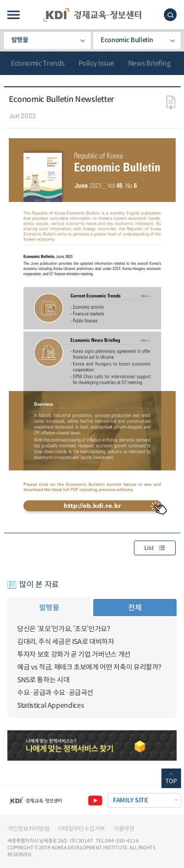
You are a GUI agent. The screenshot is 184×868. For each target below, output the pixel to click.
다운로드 (171, 103)
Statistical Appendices (51, 705)
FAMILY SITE (131, 800)
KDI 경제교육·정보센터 (92, 15)
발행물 (20, 40)
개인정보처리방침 (28, 829)
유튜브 (95, 800)
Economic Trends (38, 63)
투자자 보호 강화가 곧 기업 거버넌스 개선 (74, 654)
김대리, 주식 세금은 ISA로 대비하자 (66, 642)
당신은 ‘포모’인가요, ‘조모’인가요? (64, 629)
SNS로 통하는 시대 (43, 680)
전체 (135, 608)
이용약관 (124, 829)
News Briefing (149, 63)
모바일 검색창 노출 (170, 15)
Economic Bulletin (127, 40)
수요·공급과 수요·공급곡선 (55, 693)
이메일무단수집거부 (81, 829)
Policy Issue (96, 63)
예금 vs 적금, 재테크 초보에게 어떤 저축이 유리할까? (89, 667)
